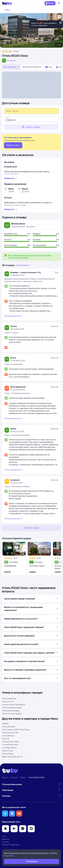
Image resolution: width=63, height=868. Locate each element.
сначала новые (23, 265)
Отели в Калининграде (12, 708)
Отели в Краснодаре (11, 711)
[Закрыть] (60, 23)
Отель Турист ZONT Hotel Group (16, 730)
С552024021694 (11, 174)
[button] (5, 814)
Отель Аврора (8, 736)
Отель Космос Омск (11, 742)
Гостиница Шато (9, 748)
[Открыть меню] (59, 3)
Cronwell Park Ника (10, 745)
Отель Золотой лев (10, 733)
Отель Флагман (9, 727)
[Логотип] (7, 3)
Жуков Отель (8, 751)
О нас (4, 836)
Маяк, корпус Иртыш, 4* (12, 757)
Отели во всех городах (12, 714)
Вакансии (6, 839)
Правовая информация (11, 845)
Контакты (6, 842)
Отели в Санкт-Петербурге (14, 705)
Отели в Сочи (8, 702)
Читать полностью (14, 316)
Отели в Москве (9, 699)
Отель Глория (8, 754)
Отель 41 (6, 739)
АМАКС (5, 724)
